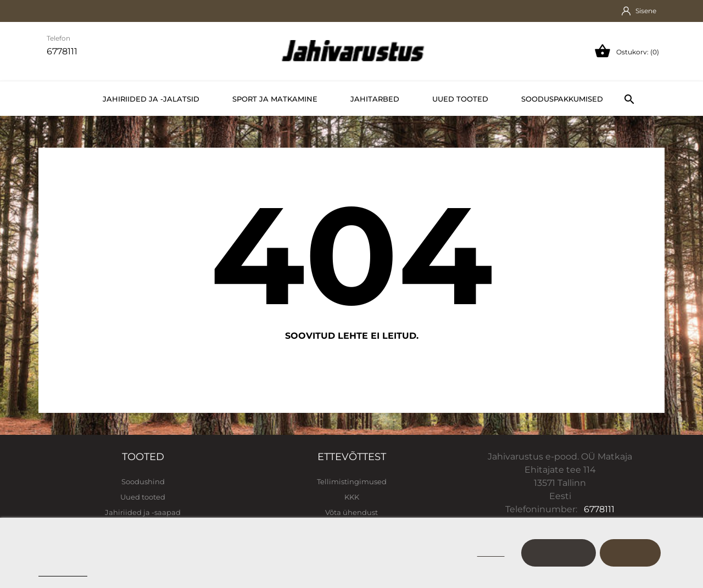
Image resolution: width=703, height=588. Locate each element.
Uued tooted (460, 99)
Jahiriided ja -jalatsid (151, 99)
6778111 (599, 509)
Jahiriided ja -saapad (143, 512)
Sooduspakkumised (562, 99)
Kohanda (559, 553)
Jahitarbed (375, 99)
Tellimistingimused (352, 481)
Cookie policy (63, 571)
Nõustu (630, 553)
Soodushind (143, 481)
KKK (352, 497)
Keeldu (491, 553)
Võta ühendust (351, 512)
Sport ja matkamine (275, 99)
